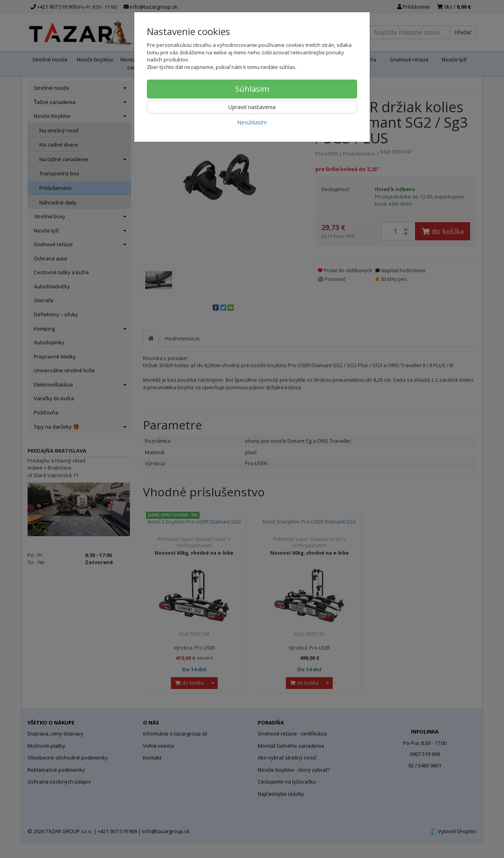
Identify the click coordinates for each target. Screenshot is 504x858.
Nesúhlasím (252, 122)
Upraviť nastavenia (252, 107)
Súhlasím (252, 89)
